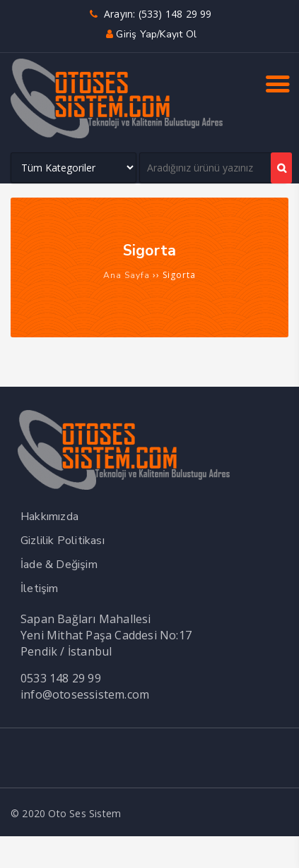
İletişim (40, 589)
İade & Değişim (59, 565)
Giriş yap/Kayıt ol (149, 34)
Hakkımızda (49, 517)
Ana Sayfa (127, 275)
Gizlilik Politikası (63, 541)
